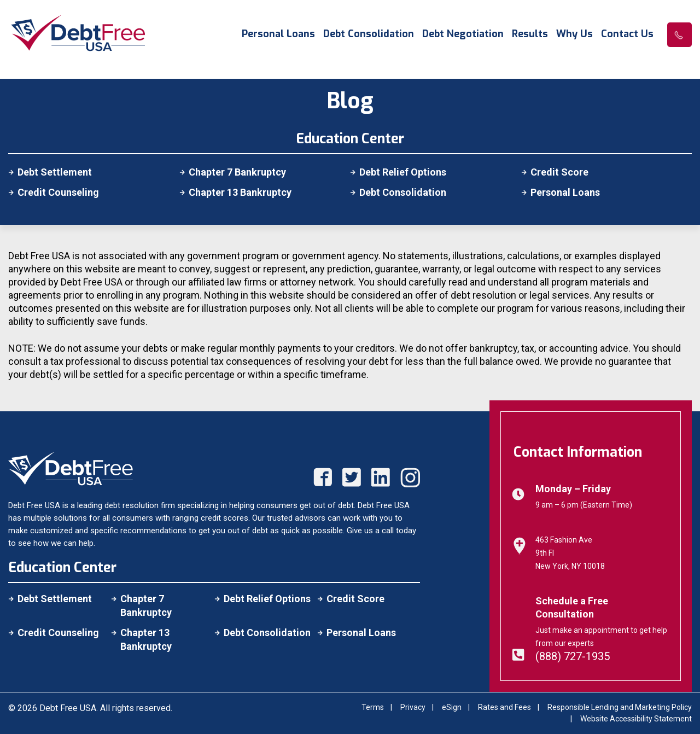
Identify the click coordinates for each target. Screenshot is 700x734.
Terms (373, 707)
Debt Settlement (55, 172)
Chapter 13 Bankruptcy (240, 192)
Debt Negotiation (463, 34)
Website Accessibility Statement (636, 719)
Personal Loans (278, 34)
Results (530, 34)
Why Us (574, 34)
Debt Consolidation (369, 34)
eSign (452, 707)
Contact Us (627, 34)
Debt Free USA (68, 708)
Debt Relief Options (403, 172)
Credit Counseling (58, 192)
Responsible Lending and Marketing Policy (620, 707)
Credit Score (559, 172)
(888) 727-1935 (573, 656)
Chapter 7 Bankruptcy (237, 172)
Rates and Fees (504, 707)
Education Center (62, 567)
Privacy (413, 707)
